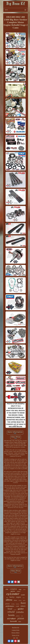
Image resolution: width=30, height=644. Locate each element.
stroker (12, 619)
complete (13, 589)
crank (17, 606)
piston (21, 618)
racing (13, 604)
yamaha (20, 612)
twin (22, 616)
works (24, 589)
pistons (8, 604)
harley (12, 597)
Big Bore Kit (16, 627)
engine (19, 597)
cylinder (13, 594)
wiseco (23, 606)
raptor (19, 591)
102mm (20, 600)
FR (17, 638)
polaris (18, 616)
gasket (21, 609)
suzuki (23, 595)
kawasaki (14, 621)
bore (23, 603)
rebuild (11, 612)
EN (14, 638)
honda (11, 615)
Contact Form (16, 630)
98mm (15, 600)
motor (13, 591)
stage (20, 589)
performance (10, 606)
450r (7, 589)
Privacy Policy (16, 633)
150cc (24, 598)
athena (9, 600)
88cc (7, 598)
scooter (15, 610)
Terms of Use (16, 635)
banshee (18, 604)
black (20, 622)
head (10, 609)
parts (24, 600)
